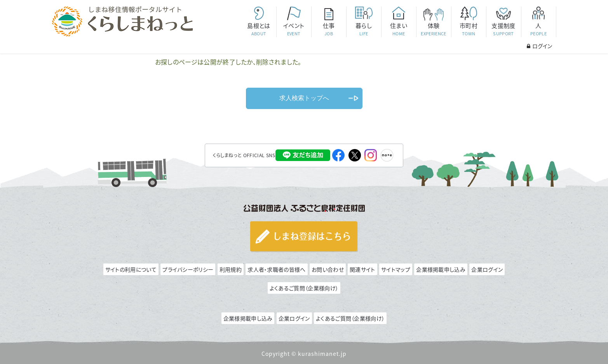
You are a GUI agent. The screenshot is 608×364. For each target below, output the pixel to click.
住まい (399, 29)
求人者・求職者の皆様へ (276, 269)
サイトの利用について (131, 269)
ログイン (539, 46)
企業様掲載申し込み (441, 269)
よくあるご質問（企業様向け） (304, 288)
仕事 (329, 29)
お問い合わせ (328, 269)
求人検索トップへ (304, 98)
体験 (434, 29)
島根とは (259, 29)
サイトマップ (396, 269)
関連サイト (362, 269)
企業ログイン (487, 269)
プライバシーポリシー (188, 269)
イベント (294, 29)
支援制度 (503, 29)
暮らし (364, 29)
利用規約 (231, 269)
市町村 (469, 29)
